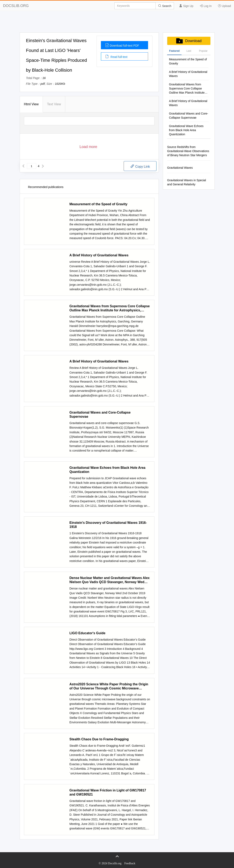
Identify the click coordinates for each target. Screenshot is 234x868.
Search (165, 6)
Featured (174, 51)
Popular (203, 51)
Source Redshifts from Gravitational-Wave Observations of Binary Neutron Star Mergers (188, 151)
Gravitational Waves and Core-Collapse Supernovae (100, 415)
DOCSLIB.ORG (16, 6)
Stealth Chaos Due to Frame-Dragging (99, 739)
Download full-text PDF (122, 45)
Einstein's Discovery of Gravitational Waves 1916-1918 (108, 525)
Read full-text (116, 57)
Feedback (130, 863)
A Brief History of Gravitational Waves (99, 255)
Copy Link (140, 166)
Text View (54, 104)
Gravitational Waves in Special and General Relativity (187, 182)
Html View (31, 104)
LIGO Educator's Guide (87, 633)
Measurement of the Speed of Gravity (99, 204)
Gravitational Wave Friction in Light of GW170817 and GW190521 (108, 792)
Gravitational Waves (180, 168)
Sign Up (186, 6)
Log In (206, 6)
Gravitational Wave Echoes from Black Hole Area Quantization (108, 470)
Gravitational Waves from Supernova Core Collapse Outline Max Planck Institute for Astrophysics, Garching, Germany (110, 308)
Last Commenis (189, 52)
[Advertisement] (117, 23)
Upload (224, 6)
